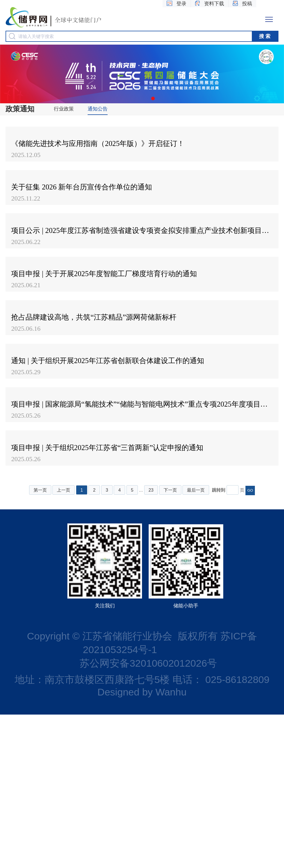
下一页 (170, 644)
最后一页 (196, 644)
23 (151, 644)
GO (250, 644)
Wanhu (171, 846)
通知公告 (98, 109)
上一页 (64, 644)
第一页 (40, 644)
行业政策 (64, 109)
